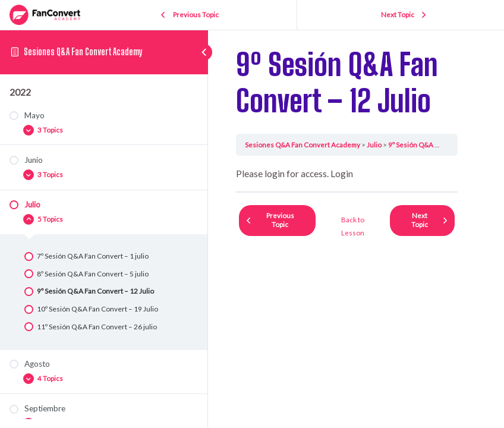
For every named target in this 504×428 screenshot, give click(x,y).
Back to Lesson (353, 226)
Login (342, 174)
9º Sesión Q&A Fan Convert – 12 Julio (446, 145)
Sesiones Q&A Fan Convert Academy (83, 52)
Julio (374, 145)
